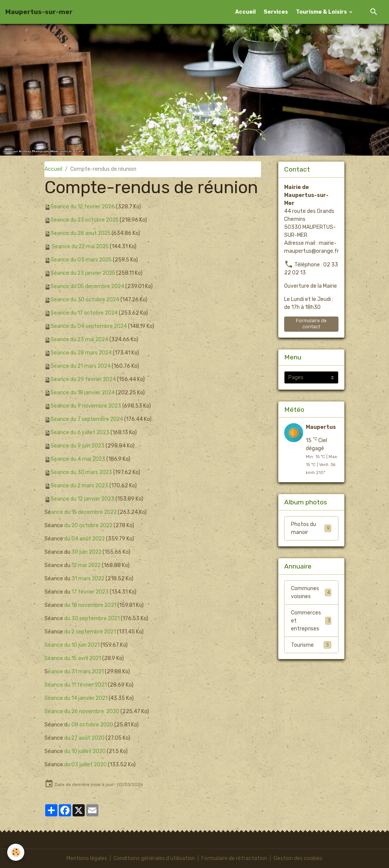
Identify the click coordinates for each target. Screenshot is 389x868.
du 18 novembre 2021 (90, 605)
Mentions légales (87, 858)
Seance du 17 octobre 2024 (85, 313)
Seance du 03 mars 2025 (82, 260)
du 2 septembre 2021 (90, 632)
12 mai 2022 (87, 565)
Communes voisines (311, 593)
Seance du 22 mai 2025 (81, 247)
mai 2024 (97, 339)
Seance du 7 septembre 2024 (87, 419)
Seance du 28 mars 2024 (82, 353)
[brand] (39, 12)
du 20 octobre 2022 (89, 525)
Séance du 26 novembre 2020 (82, 711)
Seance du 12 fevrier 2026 (83, 207)
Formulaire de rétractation (234, 858)
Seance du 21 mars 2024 (81, 366)
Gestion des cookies (298, 858)
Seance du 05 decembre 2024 (88, 286)
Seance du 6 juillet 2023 (80, 432)
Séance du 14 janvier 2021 (76, 698)
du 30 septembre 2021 (92, 618)
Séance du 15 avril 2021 (73, 658)
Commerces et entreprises (311, 621)
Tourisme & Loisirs (322, 12)
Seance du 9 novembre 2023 (86, 406)
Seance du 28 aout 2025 (81, 233)
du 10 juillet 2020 (85, 751)
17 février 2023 (90, 592)
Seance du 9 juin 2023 (78, 446)
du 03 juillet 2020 (86, 765)
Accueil (245, 12)
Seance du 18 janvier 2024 (83, 393)
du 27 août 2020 (84, 738)
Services (276, 12)
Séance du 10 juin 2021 (72, 645)
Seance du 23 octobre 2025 (85, 220)
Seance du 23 (67, 339)
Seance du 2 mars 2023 (80, 486)
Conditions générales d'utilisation (154, 858)
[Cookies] (16, 852)
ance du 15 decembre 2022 (85, 512)
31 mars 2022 (89, 579)
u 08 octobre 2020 (91, 725)
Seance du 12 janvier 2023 (83, 499)
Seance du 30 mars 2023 (82, 472)
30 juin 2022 (87, 552)
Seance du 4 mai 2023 (78, 459)
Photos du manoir (311, 528)
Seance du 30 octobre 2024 (85, 300)
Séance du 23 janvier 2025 (84, 273)
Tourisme (311, 645)
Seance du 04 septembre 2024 (89, 326)
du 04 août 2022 (85, 539)
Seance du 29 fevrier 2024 (84, 379)
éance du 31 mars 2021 (76, 672)
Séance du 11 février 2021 (76, 685)
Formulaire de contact (311, 324)
